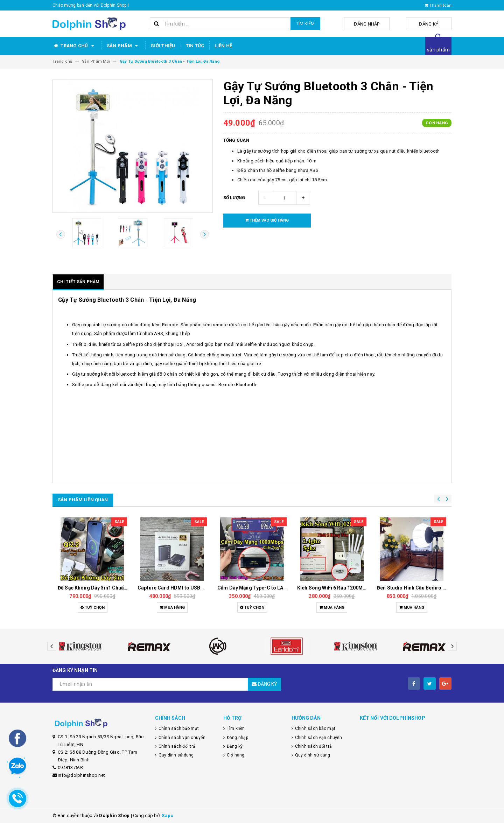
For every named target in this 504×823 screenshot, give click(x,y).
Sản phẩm (123, 46)
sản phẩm (438, 50)
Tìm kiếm (305, 24)
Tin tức (195, 46)
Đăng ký (434, 24)
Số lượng (234, 198)
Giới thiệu (163, 46)
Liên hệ (223, 46)
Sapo (167, 815)
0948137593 (71, 768)
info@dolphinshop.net (81, 775)
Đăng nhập (383, 24)
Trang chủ (74, 46)
